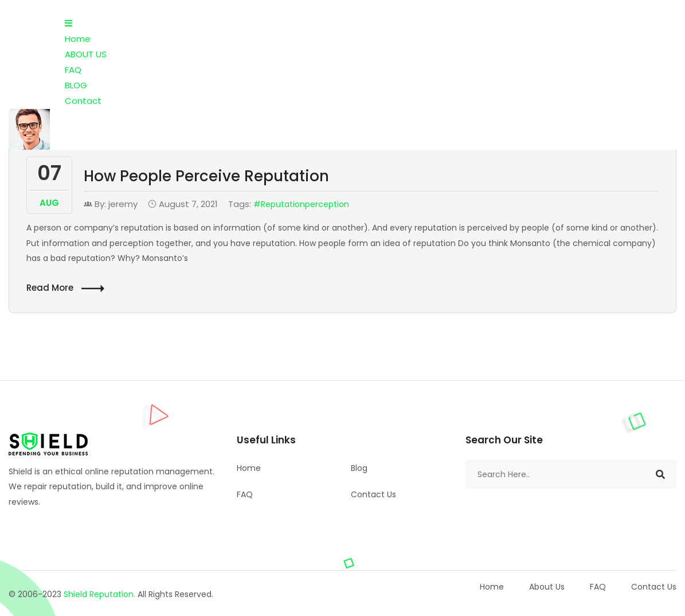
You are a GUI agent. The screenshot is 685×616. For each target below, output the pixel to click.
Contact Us (373, 494)
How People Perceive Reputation (206, 176)
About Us (547, 587)
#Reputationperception (301, 204)
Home (78, 39)
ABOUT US (86, 54)
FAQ (73, 70)
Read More (65, 288)
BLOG (76, 85)
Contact (83, 101)
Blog (359, 468)
